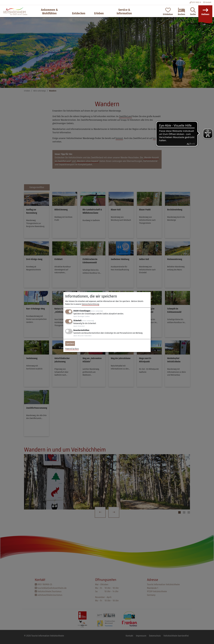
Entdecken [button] (79, 13)
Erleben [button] (99, 13)
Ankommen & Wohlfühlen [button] (49, 12)
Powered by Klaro (72, 349)
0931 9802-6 (196, 2)
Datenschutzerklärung (90, 304)
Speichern (70, 344)
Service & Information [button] (124, 12)
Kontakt (207, 2)
